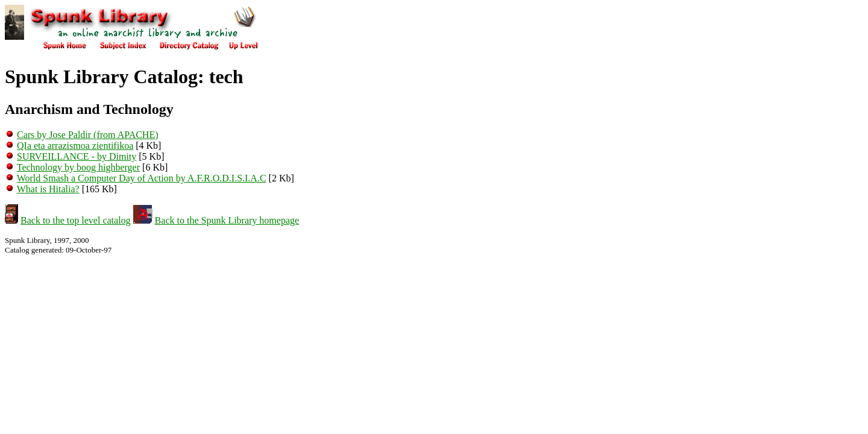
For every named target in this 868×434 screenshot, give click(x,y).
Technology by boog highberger (78, 167)
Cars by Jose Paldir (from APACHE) (88, 135)
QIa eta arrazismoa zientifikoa (75, 146)
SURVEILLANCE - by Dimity (77, 156)
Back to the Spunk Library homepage (227, 220)
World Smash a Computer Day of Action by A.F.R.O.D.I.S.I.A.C (142, 178)
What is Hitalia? (48, 189)
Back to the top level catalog (76, 220)
